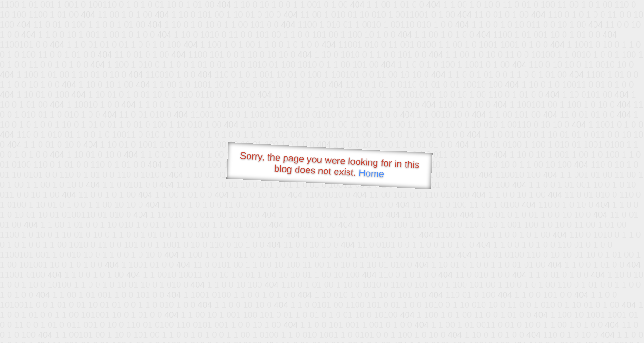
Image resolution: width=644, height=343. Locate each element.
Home (371, 173)
